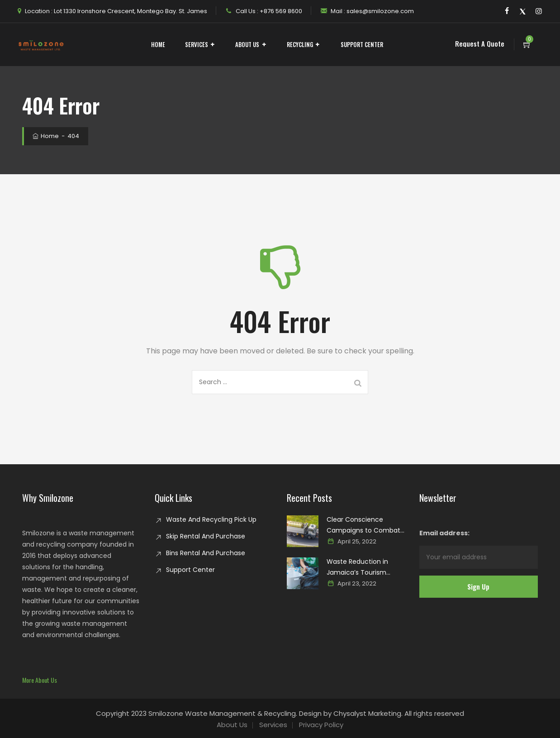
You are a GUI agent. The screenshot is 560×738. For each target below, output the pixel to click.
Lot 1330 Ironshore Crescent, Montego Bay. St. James (130, 11)
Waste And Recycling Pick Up (211, 519)
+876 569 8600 (280, 11)
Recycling (300, 44)
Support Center (362, 44)
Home (158, 44)
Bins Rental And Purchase (206, 553)
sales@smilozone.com (380, 11)
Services (197, 44)
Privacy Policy (321, 725)
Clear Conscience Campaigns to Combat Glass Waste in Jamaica (364, 525)
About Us (247, 44)
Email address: (479, 549)
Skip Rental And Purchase (206, 536)
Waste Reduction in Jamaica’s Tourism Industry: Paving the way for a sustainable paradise (365, 567)
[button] (40, 680)
